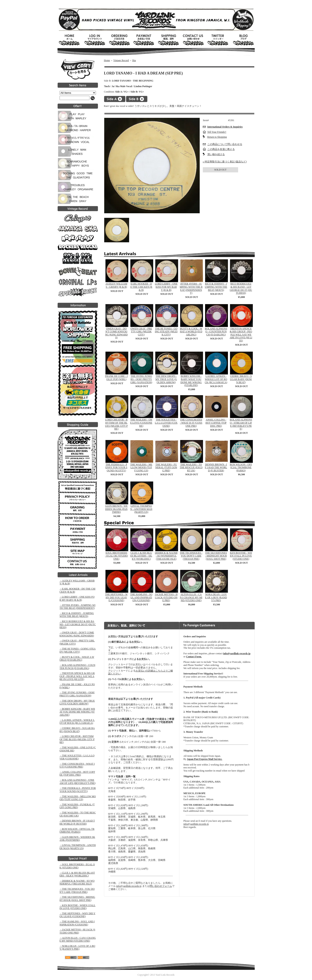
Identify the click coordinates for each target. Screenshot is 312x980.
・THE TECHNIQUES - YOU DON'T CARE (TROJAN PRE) (77, 890)
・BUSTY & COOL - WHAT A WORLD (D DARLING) (77, 659)
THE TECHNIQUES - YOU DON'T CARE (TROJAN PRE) (191, 556)
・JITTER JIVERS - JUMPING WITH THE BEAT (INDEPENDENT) (78, 607)
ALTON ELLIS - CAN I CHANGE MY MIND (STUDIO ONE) (191, 597)
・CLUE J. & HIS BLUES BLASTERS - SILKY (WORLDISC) (77, 874)
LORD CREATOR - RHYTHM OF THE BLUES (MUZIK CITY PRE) (116, 424)
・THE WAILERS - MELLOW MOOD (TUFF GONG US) (78, 798)
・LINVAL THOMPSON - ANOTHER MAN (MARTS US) (78, 847)
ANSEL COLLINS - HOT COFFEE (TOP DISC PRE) (216, 423)
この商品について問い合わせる (225, 144)
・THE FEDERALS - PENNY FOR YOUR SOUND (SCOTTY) (78, 790)
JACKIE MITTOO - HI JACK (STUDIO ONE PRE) (166, 597)
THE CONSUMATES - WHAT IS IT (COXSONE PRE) (191, 423)
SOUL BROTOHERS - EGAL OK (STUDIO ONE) (116, 556)
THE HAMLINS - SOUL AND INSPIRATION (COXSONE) (141, 597)
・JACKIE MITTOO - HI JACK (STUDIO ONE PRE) (77, 931)
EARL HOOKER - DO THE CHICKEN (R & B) (141, 287)
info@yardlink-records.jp (129, 886)
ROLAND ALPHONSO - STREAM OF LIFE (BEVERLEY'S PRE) (241, 424)
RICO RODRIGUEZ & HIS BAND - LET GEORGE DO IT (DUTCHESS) (241, 288)
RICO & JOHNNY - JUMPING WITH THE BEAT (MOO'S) (216, 287)
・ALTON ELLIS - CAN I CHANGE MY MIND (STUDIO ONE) (78, 939)
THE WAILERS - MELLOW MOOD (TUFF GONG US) (141, 467)
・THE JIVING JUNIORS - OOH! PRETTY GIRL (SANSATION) (77, 694)
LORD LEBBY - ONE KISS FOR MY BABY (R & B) (166, 287)
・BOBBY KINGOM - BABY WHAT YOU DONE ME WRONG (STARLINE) (77, 712)
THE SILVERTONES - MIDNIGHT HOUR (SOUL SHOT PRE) (216, 556)
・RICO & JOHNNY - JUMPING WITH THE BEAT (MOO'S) (77, 615)
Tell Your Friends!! (217, 132)
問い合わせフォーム (161, 886)
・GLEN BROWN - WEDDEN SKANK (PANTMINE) (77, 839)
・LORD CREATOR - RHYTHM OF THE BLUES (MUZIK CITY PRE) (77, 739)
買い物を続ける (216, 154)
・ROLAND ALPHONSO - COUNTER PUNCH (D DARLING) (77, 667)
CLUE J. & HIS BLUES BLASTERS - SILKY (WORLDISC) (141, 556)
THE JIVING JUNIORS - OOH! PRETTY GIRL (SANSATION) (141, 379)
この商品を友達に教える (221, 149)
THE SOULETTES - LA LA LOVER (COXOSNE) (166, 423)
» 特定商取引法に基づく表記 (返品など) (225, 162)
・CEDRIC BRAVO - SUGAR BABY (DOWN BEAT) (77, 730)
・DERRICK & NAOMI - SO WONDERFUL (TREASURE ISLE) (77, 882)
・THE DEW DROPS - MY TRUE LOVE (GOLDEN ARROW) (77, 702)
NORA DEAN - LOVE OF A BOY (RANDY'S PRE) (216, 597)
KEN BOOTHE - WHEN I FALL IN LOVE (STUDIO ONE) (241, 556)
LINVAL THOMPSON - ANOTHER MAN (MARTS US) (141, 509)
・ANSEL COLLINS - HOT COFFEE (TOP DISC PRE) (77, 773)
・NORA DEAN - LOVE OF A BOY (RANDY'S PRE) (77, 948)
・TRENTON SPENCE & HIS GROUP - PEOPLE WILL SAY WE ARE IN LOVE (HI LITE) (77, 676)
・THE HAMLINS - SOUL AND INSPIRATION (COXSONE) (77, 923)
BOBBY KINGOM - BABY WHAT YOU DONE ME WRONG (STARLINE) (191, 381)
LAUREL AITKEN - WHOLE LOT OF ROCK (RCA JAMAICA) (216, 379)
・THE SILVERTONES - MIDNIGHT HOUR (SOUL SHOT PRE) (77, 899)
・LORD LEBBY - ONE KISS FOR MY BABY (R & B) (77, 598)
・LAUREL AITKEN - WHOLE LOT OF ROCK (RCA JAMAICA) (77, 722)
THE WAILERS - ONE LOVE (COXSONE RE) (141, 423)
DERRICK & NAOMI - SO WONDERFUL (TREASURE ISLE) (166, 556)
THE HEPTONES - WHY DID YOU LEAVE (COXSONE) (116, 597)
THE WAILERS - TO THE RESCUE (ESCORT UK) (191, 467)
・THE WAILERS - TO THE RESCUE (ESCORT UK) (78, 814)
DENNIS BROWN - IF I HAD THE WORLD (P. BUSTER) (216, 467)
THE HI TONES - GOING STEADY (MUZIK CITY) (166, 332)
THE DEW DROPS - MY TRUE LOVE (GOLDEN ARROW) (166, 379)
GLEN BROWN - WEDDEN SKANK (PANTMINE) (116, 509)
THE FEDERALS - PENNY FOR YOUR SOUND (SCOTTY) (116, 467)
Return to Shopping (217, 137)
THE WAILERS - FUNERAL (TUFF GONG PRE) (166, 467)
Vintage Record (121, 60)
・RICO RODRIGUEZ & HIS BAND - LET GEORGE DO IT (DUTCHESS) (78, 624)
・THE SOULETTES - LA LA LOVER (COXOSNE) (77, 757)
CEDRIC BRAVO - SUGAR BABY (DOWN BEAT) (241, 379)
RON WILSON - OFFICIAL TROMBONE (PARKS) (241, 467)
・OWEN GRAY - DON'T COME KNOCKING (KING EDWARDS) (77, 634)
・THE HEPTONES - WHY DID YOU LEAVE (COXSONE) (78, 915)
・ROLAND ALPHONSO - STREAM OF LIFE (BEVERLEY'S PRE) (78, 782)
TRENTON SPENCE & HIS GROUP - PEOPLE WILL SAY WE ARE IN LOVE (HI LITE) (241, 335)
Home (107, 60)
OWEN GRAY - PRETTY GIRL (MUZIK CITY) (141, 332)
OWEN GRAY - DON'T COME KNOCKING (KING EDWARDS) (116, 333)
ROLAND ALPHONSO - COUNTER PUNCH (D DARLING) (216, 332)
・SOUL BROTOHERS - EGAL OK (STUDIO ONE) (77, 866)
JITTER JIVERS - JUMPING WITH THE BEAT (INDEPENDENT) (191, 288)
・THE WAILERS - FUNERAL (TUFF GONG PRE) (77, 806)
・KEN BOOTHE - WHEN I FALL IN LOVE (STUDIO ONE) (78, 907)
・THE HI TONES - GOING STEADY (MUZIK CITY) (78, 650)
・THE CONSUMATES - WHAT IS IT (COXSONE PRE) (77, 765)
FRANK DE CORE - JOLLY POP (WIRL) (116, 378)
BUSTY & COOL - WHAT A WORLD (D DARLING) (191, 332)
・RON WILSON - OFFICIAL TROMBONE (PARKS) (77, 831)
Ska (134, 60)
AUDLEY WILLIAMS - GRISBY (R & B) (116, 285)
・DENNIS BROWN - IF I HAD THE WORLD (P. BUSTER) (77, 822)
